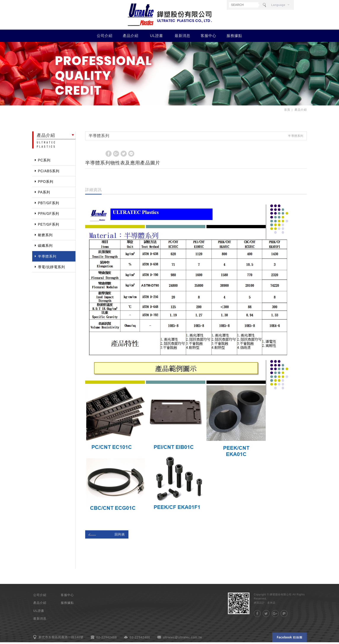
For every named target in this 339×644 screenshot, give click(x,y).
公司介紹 (105, 37)
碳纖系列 (45, 247)
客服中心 (209, 37)
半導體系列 (47, 258)
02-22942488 (107, 639)
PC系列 (44, 162)
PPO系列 (46, 183)
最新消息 (183, 37)
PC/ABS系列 (49, 173)
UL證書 (157, 37)
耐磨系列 (45, 237)
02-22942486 (140, 639)
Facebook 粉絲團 (289, 639)
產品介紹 (131, 37)
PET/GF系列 (49, 226)
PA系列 (44, 194)
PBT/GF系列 (49, 205)
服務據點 (234, 37)
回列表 (106, 536)
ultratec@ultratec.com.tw (183, 639)
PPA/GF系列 (49, 215)
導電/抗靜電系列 (51, 269)
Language (278, 5)
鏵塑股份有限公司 (170, 16)
